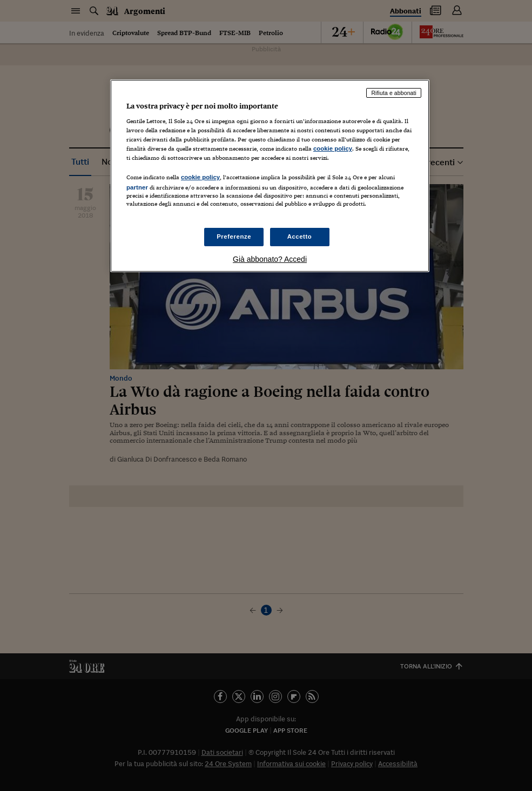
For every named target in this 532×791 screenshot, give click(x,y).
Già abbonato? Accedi (270, 259)
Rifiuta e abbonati (394, 93)
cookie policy (333, 148)
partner (137, 187)
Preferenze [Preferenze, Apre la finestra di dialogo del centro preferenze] (234, 236)
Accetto (300, 236)
